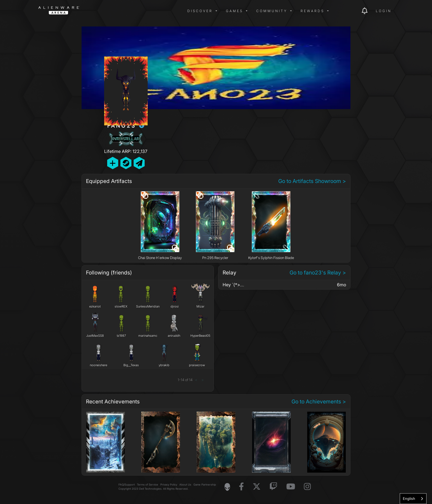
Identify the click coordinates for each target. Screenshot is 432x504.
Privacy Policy (169, 485)
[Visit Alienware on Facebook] (241, 487)
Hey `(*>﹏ (233, 285)
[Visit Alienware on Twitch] (273, 487)
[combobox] (413, 499)
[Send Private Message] (139, 163)
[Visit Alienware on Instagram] (307, 487)
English (409, 498)
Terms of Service (148, 485)
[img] (126, 11)
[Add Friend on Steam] (126, 163)
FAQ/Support (127, 485)
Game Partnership (205, 485)
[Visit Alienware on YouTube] (291, 487)
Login (384, 11)
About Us (185, 485)
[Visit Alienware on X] (257, 487)
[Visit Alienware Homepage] (227, 487)
